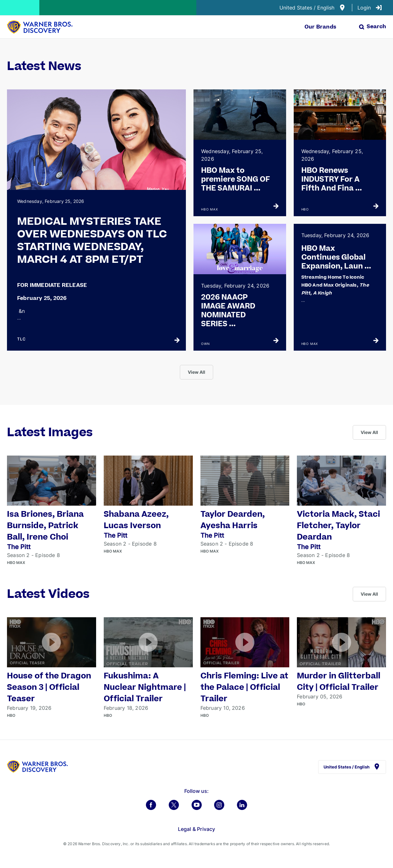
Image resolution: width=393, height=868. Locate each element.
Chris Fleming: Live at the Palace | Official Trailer (244, 687)
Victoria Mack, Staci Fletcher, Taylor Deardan (338, 526)
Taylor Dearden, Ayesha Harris (233, 520)
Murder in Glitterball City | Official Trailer (339, 682)
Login (370, 8)
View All (196, 372)
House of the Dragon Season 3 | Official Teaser (49, 687)
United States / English (313, 8)
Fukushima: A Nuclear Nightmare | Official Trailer (145, 687)
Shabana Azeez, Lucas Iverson (136, 520)
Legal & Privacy (197, 829)
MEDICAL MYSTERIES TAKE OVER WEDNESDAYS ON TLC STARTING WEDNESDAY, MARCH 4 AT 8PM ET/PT (92, 241)
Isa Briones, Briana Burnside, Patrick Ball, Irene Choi (45, 526)
